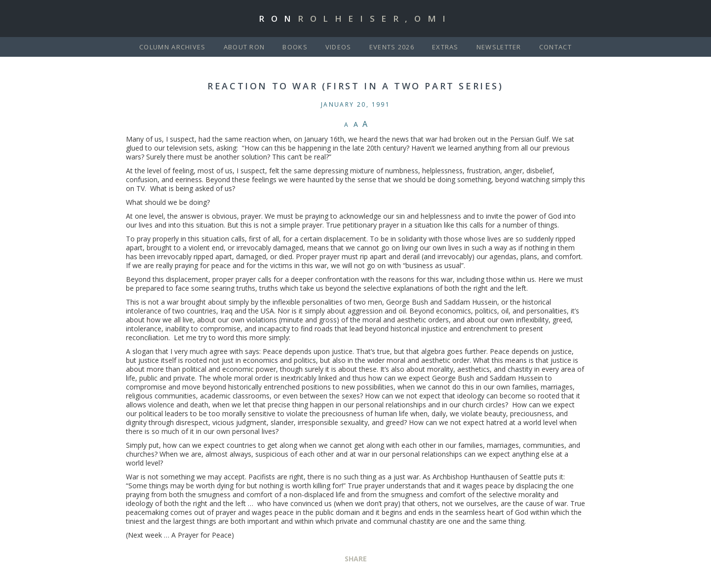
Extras (445, 47)
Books (295, 47)
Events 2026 (392, 47)
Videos (338, 47)
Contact (555, 47)
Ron (355, 19)
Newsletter (499, 47)
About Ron (244, 47)
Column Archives (173, 47)
